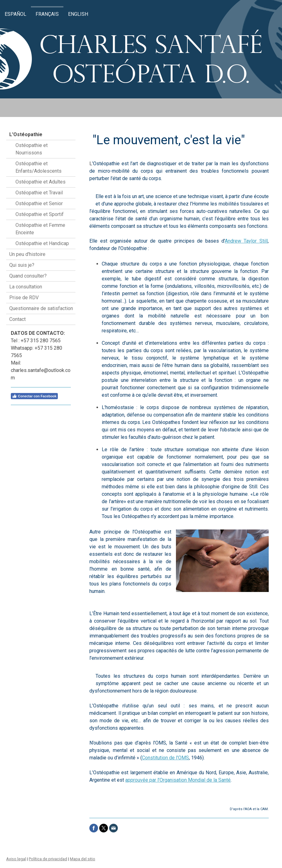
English (78, 14)
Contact (17, 319)
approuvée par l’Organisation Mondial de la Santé (178, 780)
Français (47, 14)
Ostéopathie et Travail (39, 193)
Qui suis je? (22, 265)
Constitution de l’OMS (165, 758)
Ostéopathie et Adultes (41, 182)
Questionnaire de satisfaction (41, 308)
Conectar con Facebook (34, 396)
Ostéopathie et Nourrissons (32, 149)
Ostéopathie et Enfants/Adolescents (38, 167)
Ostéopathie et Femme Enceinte (40, 229)
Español (15, 14)
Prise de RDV (24, 298)
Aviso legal (16, 859)
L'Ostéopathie (26, 134)
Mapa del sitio (83, 859)
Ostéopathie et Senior (39, 203)
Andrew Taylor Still (246, 241)
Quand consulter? (28, 276)
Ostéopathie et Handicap (42, 243)
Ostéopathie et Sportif (40, 214)
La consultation (26, 287)
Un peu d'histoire (27, 254)
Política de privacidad (48, 859)
